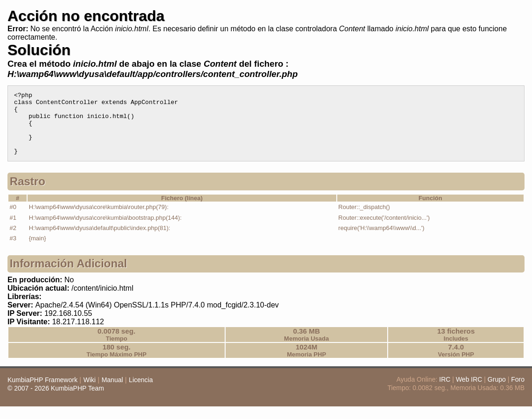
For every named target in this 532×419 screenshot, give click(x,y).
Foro (518, 392)
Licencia (141, 392)
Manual (112, 392)
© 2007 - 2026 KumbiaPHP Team (56, 401)
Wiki (89, 392)
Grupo (497, 392)
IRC (445, 392)
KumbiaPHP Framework (43, 392)
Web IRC (469, 392)
